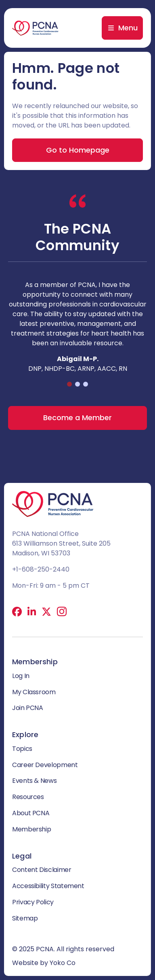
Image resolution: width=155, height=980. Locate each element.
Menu (128, 28)
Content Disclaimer (42, 870)
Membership (31, 829)
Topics (22, 749)
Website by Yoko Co (44, 963)
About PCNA (31, 813)
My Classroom (34, 692)
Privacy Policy (33, 902)
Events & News (34, 781)
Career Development (45, 765)
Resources (28, 797)
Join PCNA (28, 708)
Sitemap (25, 918)
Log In (21, 676)
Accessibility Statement (48, 886)
